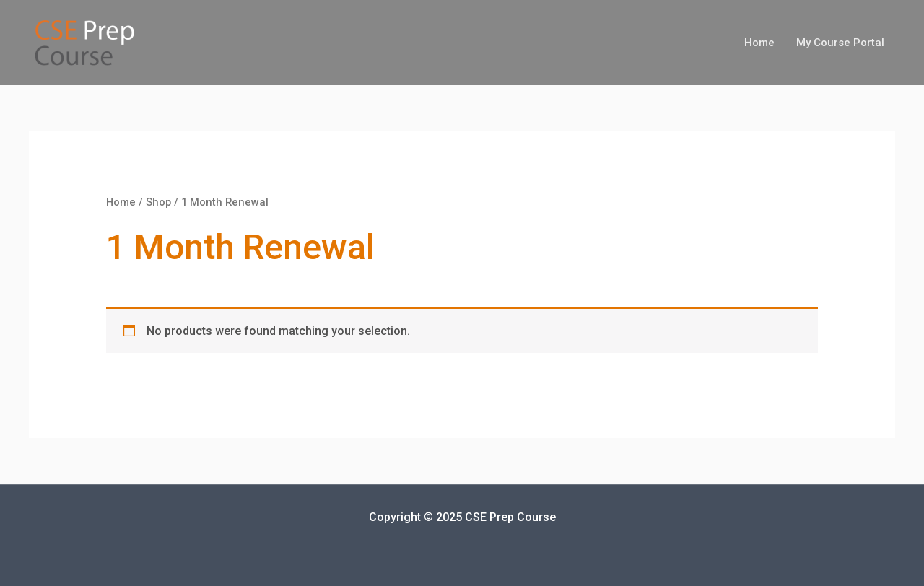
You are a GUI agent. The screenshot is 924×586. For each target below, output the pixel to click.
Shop (158, 202)
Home (759, 43)
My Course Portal (840, 43)
